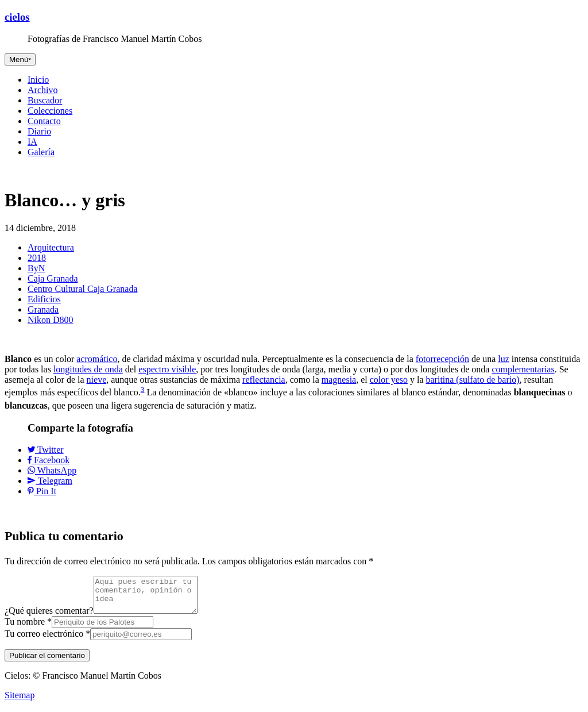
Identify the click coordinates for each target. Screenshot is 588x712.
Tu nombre (28, 628)
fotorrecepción (442, 359)
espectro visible (167, 369)
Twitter (46, 450)
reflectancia (264, 380)
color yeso (389, 380)
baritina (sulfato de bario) (473, 380)
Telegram (50, 481)
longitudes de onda (88, 369)
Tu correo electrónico (47, 640)
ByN (36, 268)
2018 (37, 258)
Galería (41, 152)
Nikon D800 (51, 320)
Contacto (44, 121)
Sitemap (20, 702)
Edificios (44, 299)
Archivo (42, 90)
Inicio (38, 80)
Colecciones (50, 111)
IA (32, 142)
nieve (97, 380)
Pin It (42, 491)
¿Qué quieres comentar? (49, 617)
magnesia (339, 380)
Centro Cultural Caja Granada (83, 289)
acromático (97, 359)
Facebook (49, 460)
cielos (17, 17)
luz (504, 359)
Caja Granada (53, 278)
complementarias (523, 369)
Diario (39, 131)
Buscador (45, 100)
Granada (43, 309)
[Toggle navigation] (20, 59)
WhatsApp (52, 470)
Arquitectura (51, 247)
